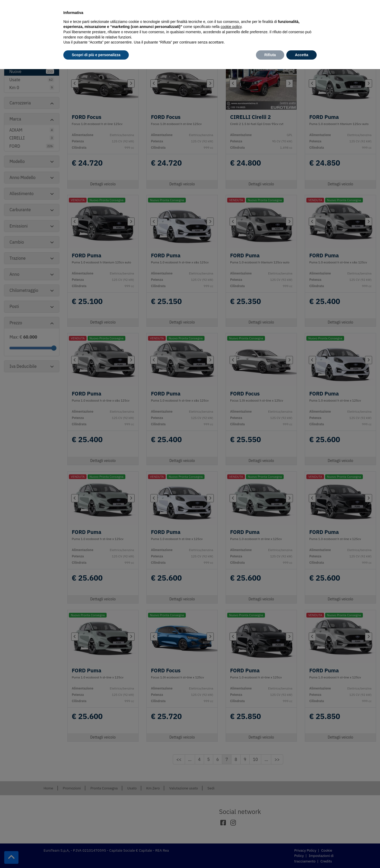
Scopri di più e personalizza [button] (96, 55)
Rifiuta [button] (270, 55)
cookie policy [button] (231, 27)
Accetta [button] (301, 55)
